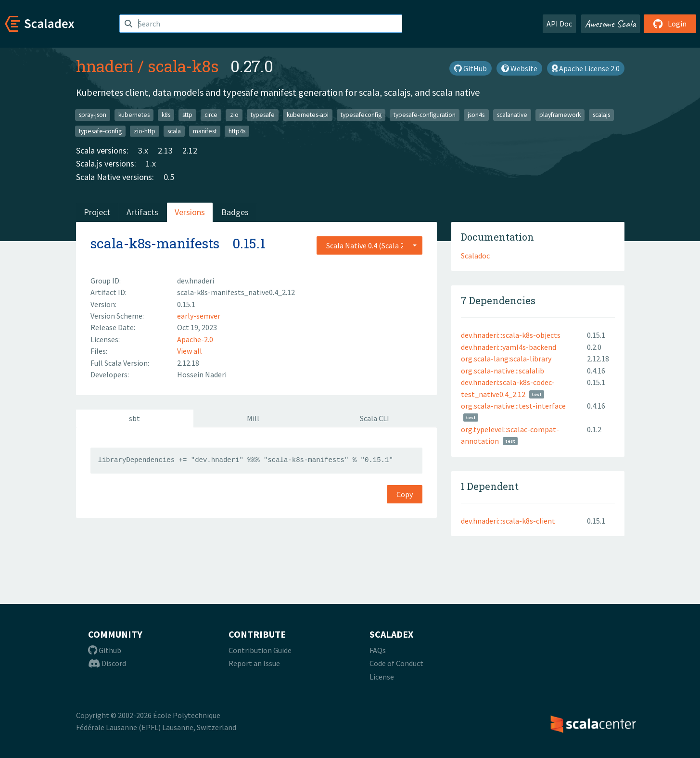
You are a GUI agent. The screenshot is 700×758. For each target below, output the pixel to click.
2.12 (190, 150)
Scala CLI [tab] (375, 418)
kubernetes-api (308, 115)
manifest (205, 131)
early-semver (199, 316)
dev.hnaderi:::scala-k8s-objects (511, 335)
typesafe (263, 115)
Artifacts (142, 212)
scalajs (601, 115)
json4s (476, 115)
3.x (143, 150)
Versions (190, 212)
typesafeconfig (361, 115)
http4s (237, 131)
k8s (166, 115)
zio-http (145, 131)
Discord (107, 663)
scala (174, 131)
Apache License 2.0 (586, 68)
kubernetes (134, 115)
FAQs (378, 650)
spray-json (93, 115)
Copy (405, 494)
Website (519, 68)
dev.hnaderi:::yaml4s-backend (509, 347)
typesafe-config (100, 131)
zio (234, 115)
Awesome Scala (611, 24)
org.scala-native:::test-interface (513, 406)
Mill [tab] (253, 418)
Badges (235, 212)
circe (211, 115)
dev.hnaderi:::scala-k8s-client (508, 521)
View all (190, 351)
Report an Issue (254, 663)
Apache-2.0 (195, 339)
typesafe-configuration (425, 115)
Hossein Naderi (202, 374)
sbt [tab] (134, 418)
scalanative (512, 115)
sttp (187, 115)
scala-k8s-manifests (155, 243)
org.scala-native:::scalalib (503, 371)
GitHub (471, 68)
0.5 (169, 177)
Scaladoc (475, 256)
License (382, 677)
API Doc (559, 24)
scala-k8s (183, 66)
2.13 (165, 150)
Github (105, 650)
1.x (151, 163)
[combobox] (369, 245)
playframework (560, 115)
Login (670, 24)
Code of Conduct (396, 663)
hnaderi (105, 66)
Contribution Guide (260, 650)
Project (97, 212)
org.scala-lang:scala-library (506, 359)
